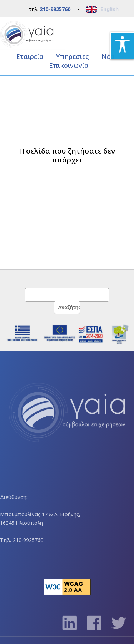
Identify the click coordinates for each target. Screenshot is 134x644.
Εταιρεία (31, 56)
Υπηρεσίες (73, 56)
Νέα (108, 56)
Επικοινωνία (69, 65)
